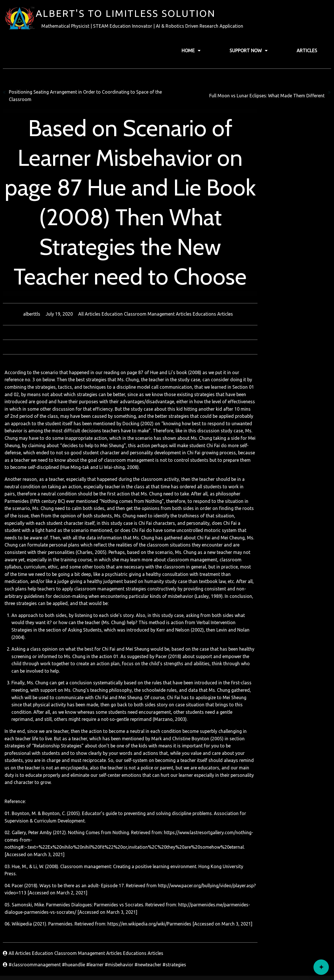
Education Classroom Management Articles (184, 283)
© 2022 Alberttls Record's (167, 965)
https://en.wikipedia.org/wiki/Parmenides (149, 776)
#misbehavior (120, 817)
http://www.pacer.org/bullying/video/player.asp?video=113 (218, 738)
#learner (95, 817)
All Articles (127, 283)
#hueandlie (74, 817)
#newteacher (148, 817)
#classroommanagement (35, 817)
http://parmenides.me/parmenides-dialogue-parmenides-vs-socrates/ (249, 757)
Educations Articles (250, 283)
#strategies (174, 817)
